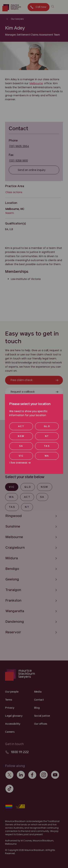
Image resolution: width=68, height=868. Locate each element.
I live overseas (18, 463)
